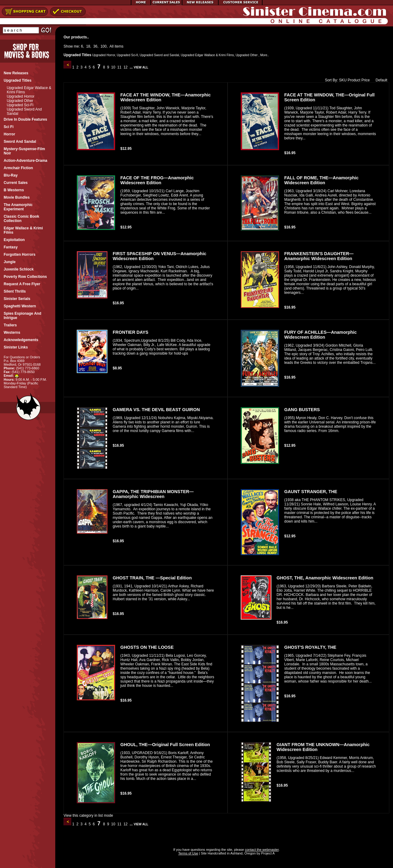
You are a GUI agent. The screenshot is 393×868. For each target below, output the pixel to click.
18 (88, 46)
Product (354, 80)
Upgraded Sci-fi (20, 105)
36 (95, 46)
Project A (267, 853)
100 (103, 46)
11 (119, 67)
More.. (264, 55)
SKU (343, 80)
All (112, 46)
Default (380, 80)
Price (366, 80)
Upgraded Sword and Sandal (159, 55)
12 (126, 67)
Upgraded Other (20, 101)
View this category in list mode (88, 815)
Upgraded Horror (21, 96)
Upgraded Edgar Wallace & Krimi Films (207, 55)
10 (113, 67)
